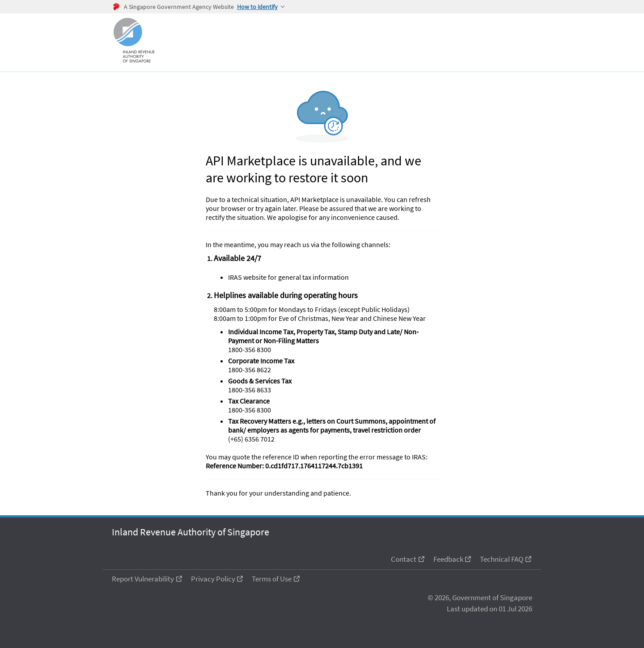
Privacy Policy (213, 579)
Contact (404, 559)
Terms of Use (272, 579)
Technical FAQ (502, 559)
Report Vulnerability (143, 579)
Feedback (448, 559)
